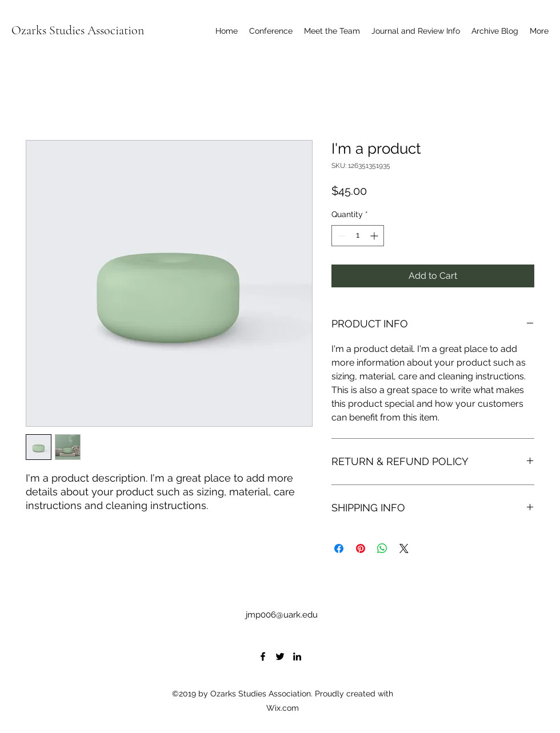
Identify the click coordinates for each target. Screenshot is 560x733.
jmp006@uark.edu (282, 615)
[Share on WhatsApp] (382, 548)
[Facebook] (263, 656)
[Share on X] (404, 548)
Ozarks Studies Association (78, 30)
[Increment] (375, 236)
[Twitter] (280, 656)
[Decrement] (340, 236)
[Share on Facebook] (339, 548)
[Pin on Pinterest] (361, 548)
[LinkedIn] (297, 656)
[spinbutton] (358, 236)
